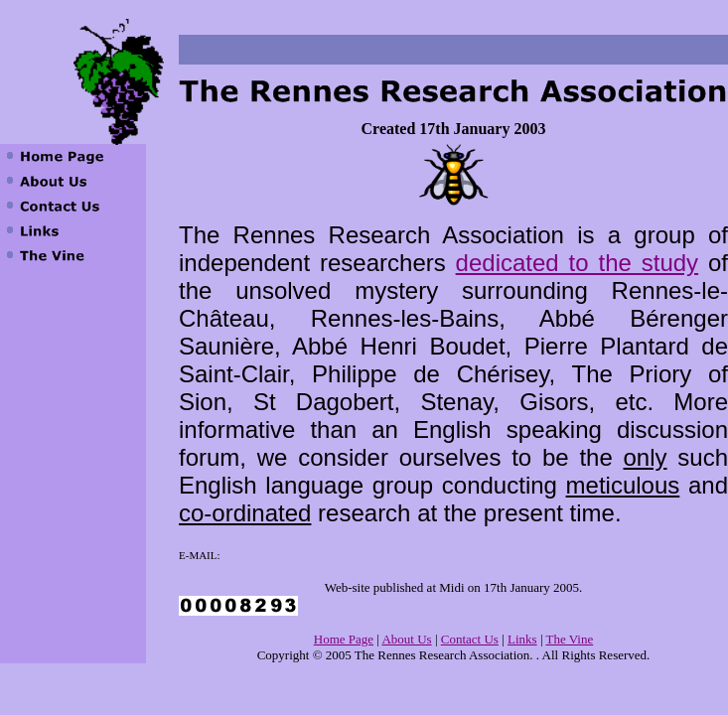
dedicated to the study (577, 263)
